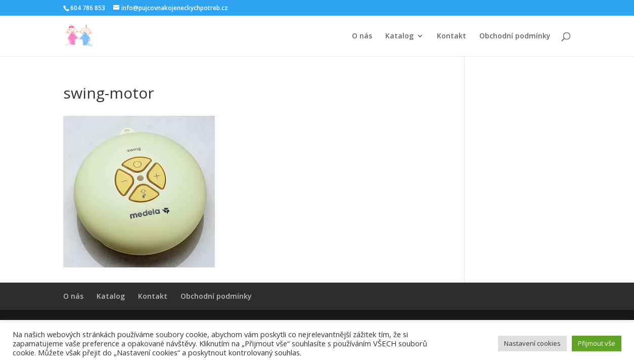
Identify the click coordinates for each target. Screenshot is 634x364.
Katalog (399, 36)
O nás (362, 36)
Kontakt (451, 36)
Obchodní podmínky (515, 36)
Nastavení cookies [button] (532, 343)
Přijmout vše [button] (597, 343)
